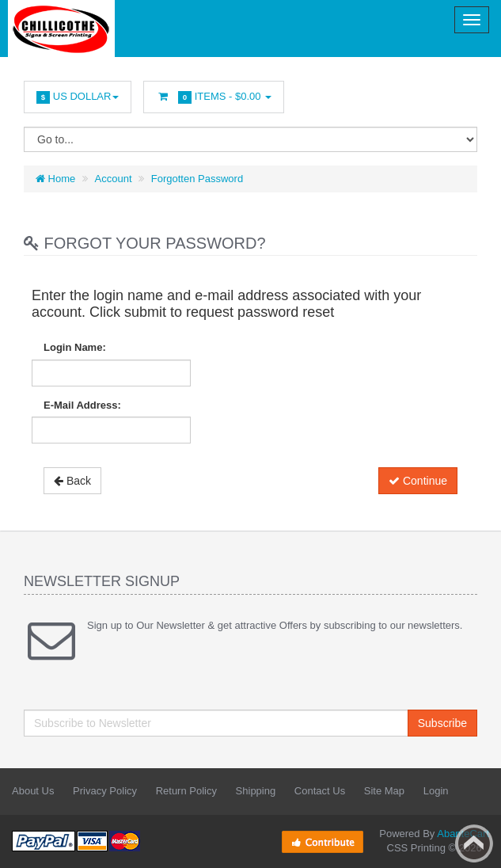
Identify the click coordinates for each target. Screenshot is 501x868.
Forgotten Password (197, 179)
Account (114, 179)
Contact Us (320, 791)
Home (55, 179)
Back (72, 481)
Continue (418, 481)
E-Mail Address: (82, 405)
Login (436, 791)
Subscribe (442, 723)
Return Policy (186, 791)
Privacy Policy (105, 791)
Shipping (256, 791)
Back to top (474, 843)
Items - (214, 97)
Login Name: (75, 347)
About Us (33, 791)
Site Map (384, 791)
